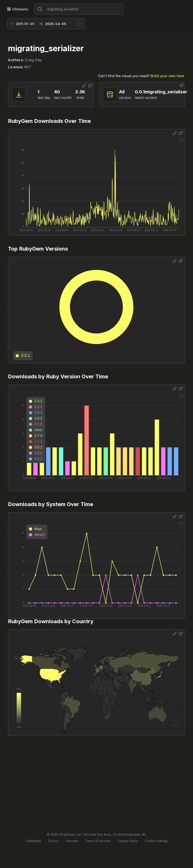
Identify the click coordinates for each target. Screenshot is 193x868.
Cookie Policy (128, 841)
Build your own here (167, 76)
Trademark (33, 841)
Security (72, 841)
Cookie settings (156, 841)
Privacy (54, 841)
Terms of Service (98, 841)
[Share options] (84, 86)
